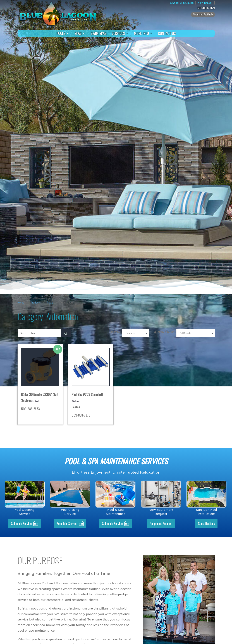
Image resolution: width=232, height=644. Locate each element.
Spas (80, 33)
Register (188, 3)
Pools (63, 33)
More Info (143, 33)
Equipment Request (161, 524)
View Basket (205, 3)
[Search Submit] (66, 333)
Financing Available (203, 14)
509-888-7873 (206, 8)
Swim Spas (99, 33)
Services (120, 33)
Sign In (174, 3)
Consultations (206, 524)
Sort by (115, 332)
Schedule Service (21, 524)
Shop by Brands (164, 332)
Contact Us (167, 33)
